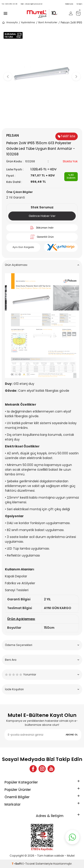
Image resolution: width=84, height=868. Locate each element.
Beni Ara (42, 660)
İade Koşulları (42, 689)
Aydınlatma (28, 22)
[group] (42, 74)
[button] (42, 121)
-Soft (17, 864)
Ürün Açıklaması (42, 265)
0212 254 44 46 (10, 4)
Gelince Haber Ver (42, 216)
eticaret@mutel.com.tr (32, 4)
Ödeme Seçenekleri (42, 645)
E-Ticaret (29, 864)
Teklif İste (67, 136)
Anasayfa (10, 23)
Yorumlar (42, 674)
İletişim (79, 4)
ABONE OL (72, 735)
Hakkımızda (69, 4)
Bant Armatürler (48, 22)
